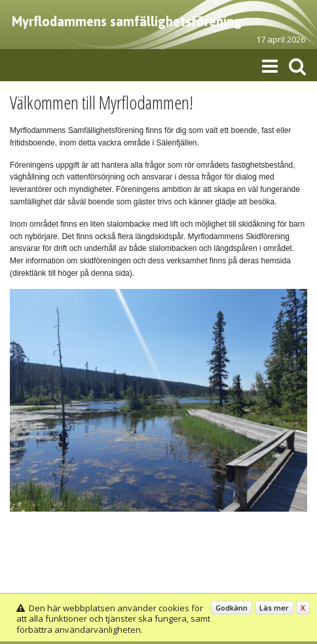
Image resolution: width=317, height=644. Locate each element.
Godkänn (232, 608)
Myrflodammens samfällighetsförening (127, 21)
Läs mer (274, 608)
